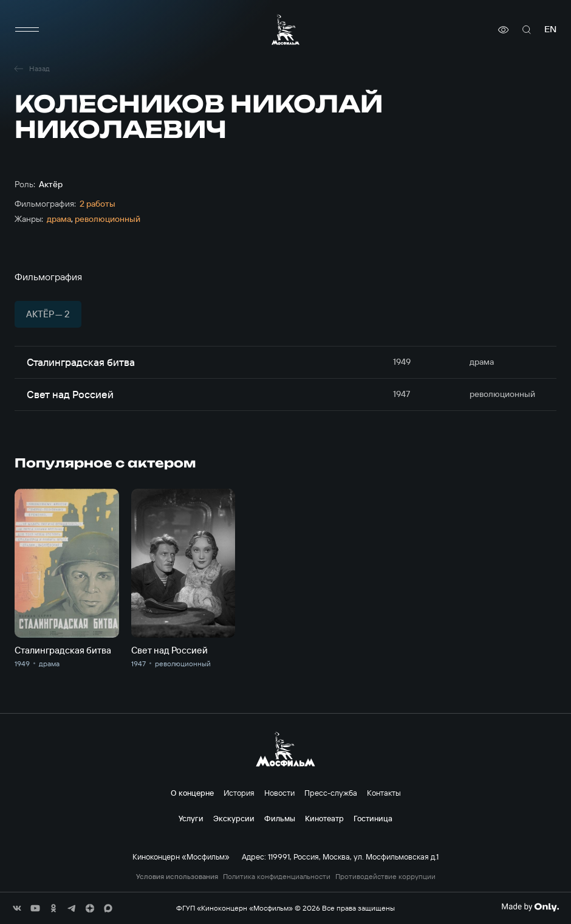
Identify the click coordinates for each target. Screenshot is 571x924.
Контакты (384, 793)
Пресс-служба (331, 793)
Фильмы (280, 818)
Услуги (191, 818)
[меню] (27, 30)
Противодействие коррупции (385, 877)
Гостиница (373, 818)
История (239, 793)
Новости (279, 793)
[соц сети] (17, 908)
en (550, 29)
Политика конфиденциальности (277, 877)
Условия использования (177, 877)
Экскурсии (234, 818)
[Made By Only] (530, 907)
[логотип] (285, 29)
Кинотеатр (324, 818)
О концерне (192, 793)
